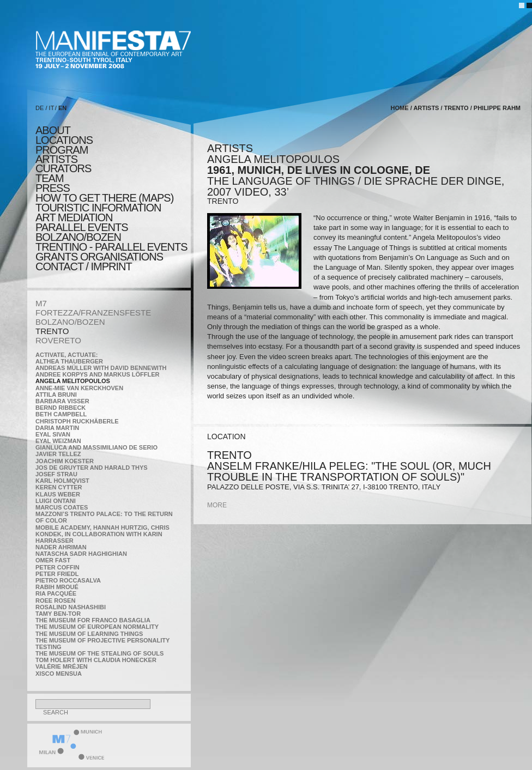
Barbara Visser (62, 401)
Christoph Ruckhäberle (77, 421)
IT (52, 108)
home (400, 108)
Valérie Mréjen (62, 666)
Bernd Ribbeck (61, 408)
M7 (41, 303)
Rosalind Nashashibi (71, 607)
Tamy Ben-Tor (58, 614)
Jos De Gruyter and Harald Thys (92, 468)
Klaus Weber (58, 494)
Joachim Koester (65, 461)
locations (64, 140)
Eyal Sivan (53, 434)
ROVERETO (58, 340)
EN (62, 108)
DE (40, 108)
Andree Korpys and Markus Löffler (98, 374)
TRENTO (52, 331)
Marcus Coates (62, 507)
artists (56, 159)
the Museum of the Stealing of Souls (99, 653)
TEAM (50, 178)
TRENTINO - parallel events (111, 247)
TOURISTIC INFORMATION (98, 208)
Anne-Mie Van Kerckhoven (79, 388)
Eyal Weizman (58, 441)
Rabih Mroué (57, 587)
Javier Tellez (58, 454)
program (62, 150)
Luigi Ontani (56, 501)
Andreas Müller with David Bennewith (101, 368)
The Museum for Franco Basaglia (93, 620)
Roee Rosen (55, 601)
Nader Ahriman (61, 547)
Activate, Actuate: (66, 355)
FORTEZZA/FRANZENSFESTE (93, 313)
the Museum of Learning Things (89, 634)
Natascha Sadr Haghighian (81, 554)
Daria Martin (57, 428)
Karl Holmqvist (62, 481)
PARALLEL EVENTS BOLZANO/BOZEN (82, 232)
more (217, 505)
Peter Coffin (58, 567)
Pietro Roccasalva (68, 580)
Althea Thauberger (69, 361)
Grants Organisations (99, 257)
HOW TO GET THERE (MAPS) (104, 198)
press (53, 188)
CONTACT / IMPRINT (84, 266)
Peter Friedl (57, 574)
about (53, 130)
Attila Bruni (56, 395)
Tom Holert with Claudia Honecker (96, 660)
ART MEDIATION (74, 217)
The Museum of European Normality (97, 627)
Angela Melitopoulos (73, 381)
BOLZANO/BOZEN (70, 322)
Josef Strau (56, 474)
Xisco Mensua (59, 674)
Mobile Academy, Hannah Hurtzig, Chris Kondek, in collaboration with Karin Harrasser (102, 534)
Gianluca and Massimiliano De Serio (96, 447)
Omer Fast (53, 560)
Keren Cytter (59, 487)
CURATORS (63, 168)
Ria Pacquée (56, 593)
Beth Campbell (61, 414)
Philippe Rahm (497, 108)
